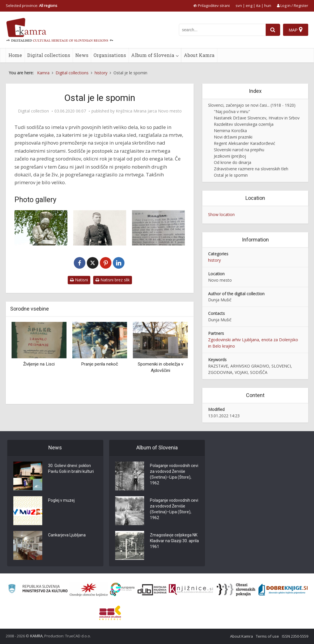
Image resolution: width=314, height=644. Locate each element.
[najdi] (273, 30)
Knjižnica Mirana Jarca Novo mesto (149, 111)
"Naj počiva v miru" (232, 111)
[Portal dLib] (152, 590)
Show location (221, 214)
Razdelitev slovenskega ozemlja (244, 124)
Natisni (79, 280)
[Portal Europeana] (122, 589)
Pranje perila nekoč (100, 364)
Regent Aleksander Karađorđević (245, 143)
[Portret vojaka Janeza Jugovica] (100, 228)
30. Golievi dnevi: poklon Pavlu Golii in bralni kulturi (71, 469)
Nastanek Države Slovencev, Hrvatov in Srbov (257, 118)
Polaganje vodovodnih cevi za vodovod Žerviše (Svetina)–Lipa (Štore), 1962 (174, 475)
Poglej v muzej (61, 501)
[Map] (296, 30)
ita (258, 5)
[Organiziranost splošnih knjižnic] (89, 590)
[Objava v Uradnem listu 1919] (158, 228)
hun (268, 5)
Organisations (110, 55)
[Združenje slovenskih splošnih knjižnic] (191, 590)
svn (239, 5)
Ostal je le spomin (231, 175)
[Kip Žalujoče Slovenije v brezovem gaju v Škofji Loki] (41, 228)
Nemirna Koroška (230, 131)
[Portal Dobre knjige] (283, 590)
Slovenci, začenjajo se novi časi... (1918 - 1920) (252, 105)
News (82, 55)
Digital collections (49, 55)
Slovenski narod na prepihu (239, 150)
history (214, 260)
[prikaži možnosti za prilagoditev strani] (212, 5)
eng (249, 5)
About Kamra (199, 55)
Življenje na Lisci (39, 364)
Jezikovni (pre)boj (230, 156)
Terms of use (267, 636)
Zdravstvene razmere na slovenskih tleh (251, 169)
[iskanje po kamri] (222, 30)
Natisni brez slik (113, 280)
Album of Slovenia (153, 55)
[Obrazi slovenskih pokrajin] (236, 590)
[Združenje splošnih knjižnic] (110, 613)
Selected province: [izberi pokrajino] (32, 5)
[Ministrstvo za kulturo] (38, 589)
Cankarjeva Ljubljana (67, 535)
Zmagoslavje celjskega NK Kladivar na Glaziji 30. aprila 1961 (174, 541)
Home (15, 55)
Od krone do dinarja (233, 162)
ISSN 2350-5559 (295, 636)
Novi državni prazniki (233, 137)
